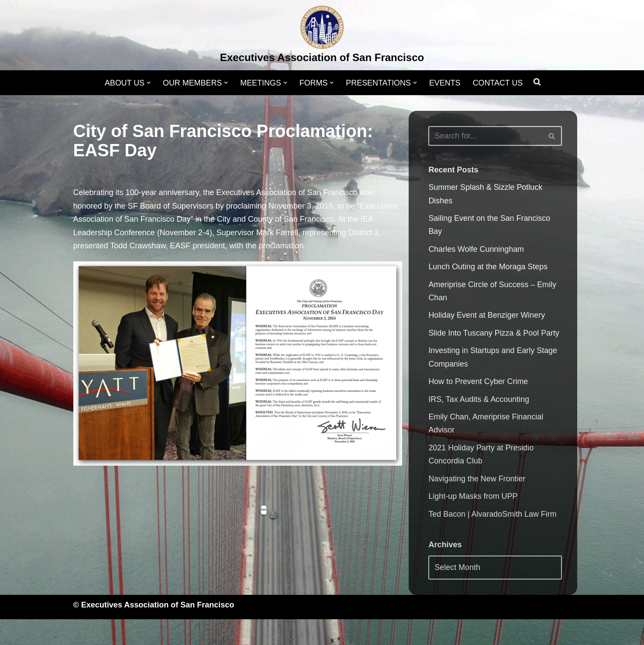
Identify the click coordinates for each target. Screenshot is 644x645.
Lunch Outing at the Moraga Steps (488, 267)
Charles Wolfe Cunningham (476, 250)
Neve (83, 633)
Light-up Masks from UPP (473, 498)
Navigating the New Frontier (477, 480)
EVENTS (445, 83)
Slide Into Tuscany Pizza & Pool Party (494, 334)
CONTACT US (498, 83)
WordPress (161, 633)
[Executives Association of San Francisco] (322, 36)
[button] (148, 83)
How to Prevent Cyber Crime (478, 383)
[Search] (485, 136)
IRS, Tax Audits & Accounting (479, 400)
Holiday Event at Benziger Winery (487, 316)
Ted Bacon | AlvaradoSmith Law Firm (493, 515)
